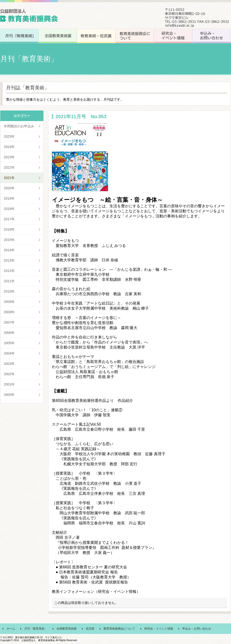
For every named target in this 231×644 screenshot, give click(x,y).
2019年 (9, 198)
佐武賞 (90, 629)
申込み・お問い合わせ (197, 629)
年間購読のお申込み (19, 126)
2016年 (9, 229)
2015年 (9, 240)
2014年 (9, 250)
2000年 (9, 395)
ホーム (11, 629)
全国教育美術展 (67, 629)
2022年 (9, 167)
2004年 (9, 353)
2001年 (9, 384)
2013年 (9, 260)
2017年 (9, 219)
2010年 (9, 291)
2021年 (9, 178)
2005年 (9, 343)
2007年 (9, 322)
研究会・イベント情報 (159, 629)
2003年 (9, 364)
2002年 (9, 374)
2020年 (9, 188)
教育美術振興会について (119, 629)
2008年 (9, 312)
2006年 (9, 333)
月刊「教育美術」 (36, 629)
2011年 (9, 281)
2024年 (9, 147)
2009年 (9, 302)
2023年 (9, 157)
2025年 (9, 136)
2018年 (9, 209)
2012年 (9, 271)
